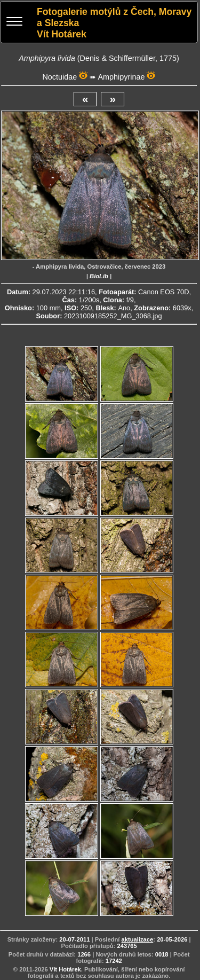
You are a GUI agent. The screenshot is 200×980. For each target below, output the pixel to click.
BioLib (99, 276)
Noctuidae (59, 77)
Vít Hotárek (65, 969)
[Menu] (14, 23)
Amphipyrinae (121, 77)
